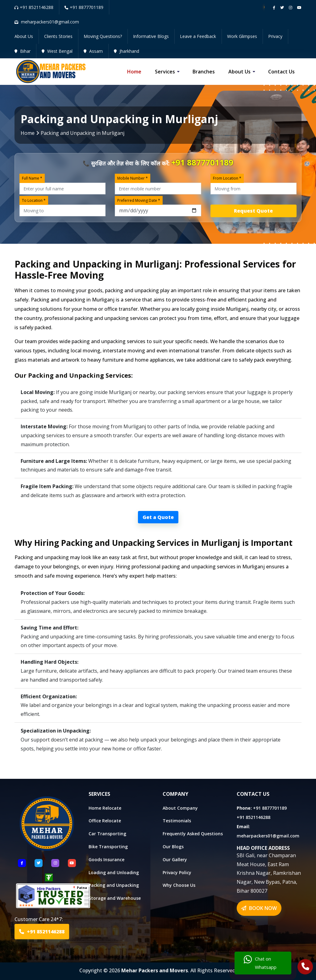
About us (239, 72)
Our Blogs (173, 847)
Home (134, 72)
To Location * (34, 200)
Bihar (23, 51)
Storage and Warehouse (115, 898)
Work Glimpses (242, 36)
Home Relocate (105, 808)
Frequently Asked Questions (193, 834)
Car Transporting (107, 834)
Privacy (275, 36)
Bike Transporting (108, 847)
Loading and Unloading (114, 872)
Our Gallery (175, 860)
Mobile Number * (133, 178)
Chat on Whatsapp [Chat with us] (260, 963)
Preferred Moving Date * (139, 200)
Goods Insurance (106, 860)
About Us (24, 36)
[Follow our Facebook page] (274, 8)
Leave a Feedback (198, 36)
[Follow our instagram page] (291, 8)
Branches (204, 72)
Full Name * (32, 178)
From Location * (227, 178)
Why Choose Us (179, 885)
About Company (180, 808)
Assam (93, 51)
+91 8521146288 (34, 7)
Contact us (281, 72)
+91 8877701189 (84, 7)
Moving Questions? (103, 36)
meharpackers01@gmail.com (268, 836)
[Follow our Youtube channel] (299, 8)
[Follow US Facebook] (22, 863)
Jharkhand (127, 51)
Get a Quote (158, 517)
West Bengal (57, 51)
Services (165, 72)
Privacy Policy (177, 872)
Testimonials (177, 821)
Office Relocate (105, 821)
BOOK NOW (259, 908)
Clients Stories (58, 36)
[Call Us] (305, 967)
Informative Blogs (151, 36)
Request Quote (253, 211)
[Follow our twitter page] (282, 8)
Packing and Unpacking (114, 885)
